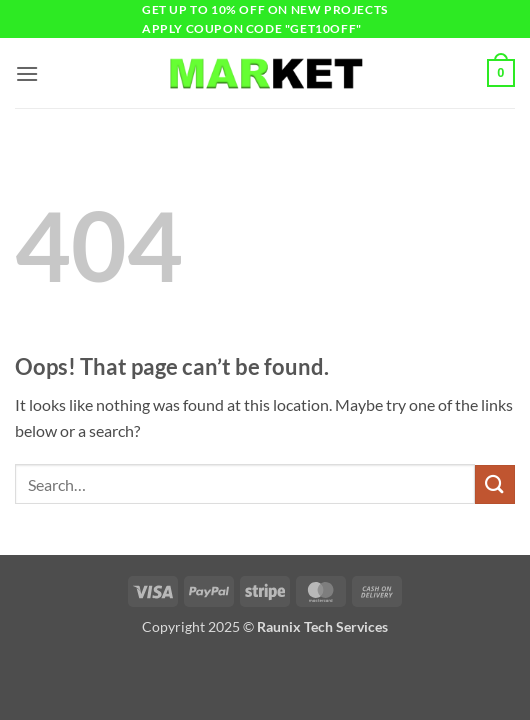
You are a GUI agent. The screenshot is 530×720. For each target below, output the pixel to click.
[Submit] (495, 484)
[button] (27, 73)
